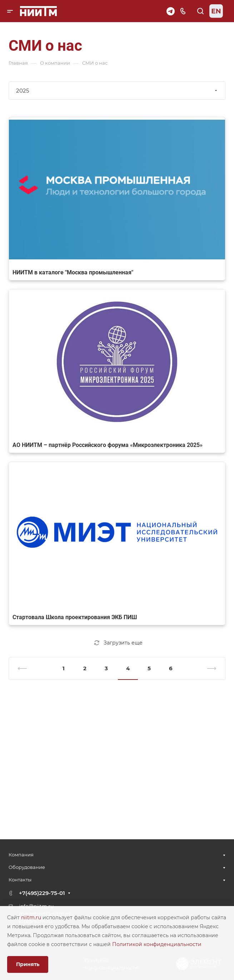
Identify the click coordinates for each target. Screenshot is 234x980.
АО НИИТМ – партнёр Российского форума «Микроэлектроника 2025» (108, 445)
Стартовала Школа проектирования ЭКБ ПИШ (75, 617)
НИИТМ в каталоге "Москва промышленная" (73, 272)
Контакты (20, 880)
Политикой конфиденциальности (157, 944)
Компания (21, 855)
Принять (28, 964)
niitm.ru (32, 917)
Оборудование (27, 867)
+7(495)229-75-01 (42, 893)
